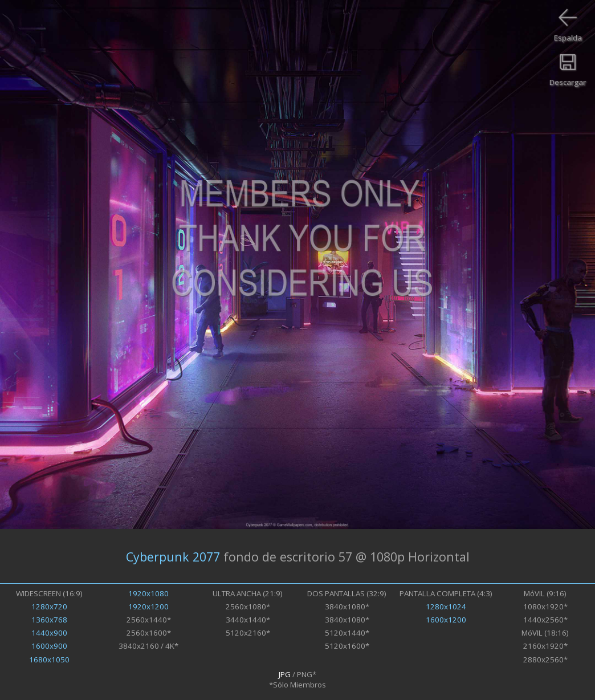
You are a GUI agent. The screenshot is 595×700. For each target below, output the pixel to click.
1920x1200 (148, 607)
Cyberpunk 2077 (173, 556)
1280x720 (49, 607)
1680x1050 (49, 660)
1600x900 (49, 646)
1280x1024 (446, 607)
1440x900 (49, 633)
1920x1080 (148, 593)
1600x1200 (446, 620)
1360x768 (49, 620)
